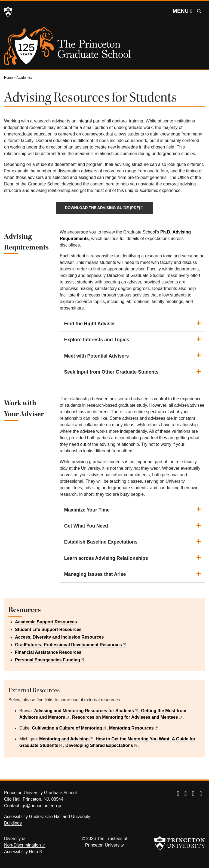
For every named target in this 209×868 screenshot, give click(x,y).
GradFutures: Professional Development (71, 645)
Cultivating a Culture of (69, 728)
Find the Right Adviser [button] (90, 324)
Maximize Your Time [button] (87, 510)
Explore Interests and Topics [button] (97, 340)
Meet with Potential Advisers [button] (97, 356)
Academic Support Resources (46, 622)
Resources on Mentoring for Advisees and (127, 717)
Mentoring (134, 728)
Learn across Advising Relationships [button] (106, 558)
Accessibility (23, 852)
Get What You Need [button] (86, 526)
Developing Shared (102, 745)
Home (8, 78)
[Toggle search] (199, 11)
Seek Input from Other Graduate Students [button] (111, 372)
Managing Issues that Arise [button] (95, 574)
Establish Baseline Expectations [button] (101, 542)
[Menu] (182, 11)
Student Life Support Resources (48, 629)
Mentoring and (66, 739)
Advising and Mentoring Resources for (86, 711)
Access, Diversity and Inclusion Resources (59, 637)
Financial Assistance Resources (48, 652)
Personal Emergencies (50, 660)
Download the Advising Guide (104, 208)
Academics (24, 78)
